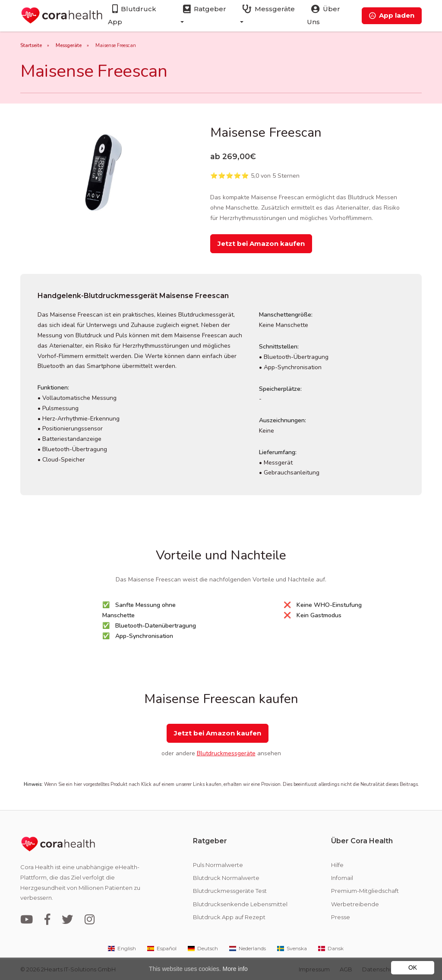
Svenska (291, 948)
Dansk (330, 948)
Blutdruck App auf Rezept (229, 917)
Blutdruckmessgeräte (226, 753)
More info (235, 969)
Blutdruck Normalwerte (226, 878)
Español (161, 948)
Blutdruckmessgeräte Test (230, 891)
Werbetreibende (355, 904)
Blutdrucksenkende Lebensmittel (240, 904)
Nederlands (247, 948)
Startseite (31, 46)
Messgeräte (69, 46)
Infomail (342, 878)
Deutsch (202, 948)
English (121, 948)
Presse (341, 917)
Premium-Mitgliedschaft (365, 891)
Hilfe (337, 865)
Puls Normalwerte (218, 865)
